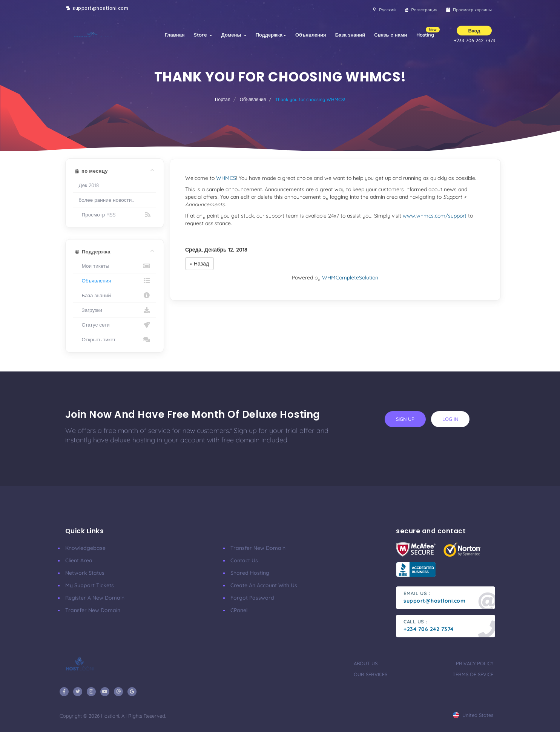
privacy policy (475, 663)
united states (473, 715)
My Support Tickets (90, 585)
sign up (405, 419)
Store (203, 35)
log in (450, 419)
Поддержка (271, 35)
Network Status (85, 573)
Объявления (311, 35)
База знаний (350, 35)
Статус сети (115, 325)
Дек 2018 (89, 185)
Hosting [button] (427, 32)
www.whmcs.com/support (435, 216)
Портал (223, 99)
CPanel (239, 610)
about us (366, 663)
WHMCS (226, 178)
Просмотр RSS (115, 215)
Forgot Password (252, 598)
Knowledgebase (85, 548)
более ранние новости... (107, 200)
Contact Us (244, 560)
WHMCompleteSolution (350, 278)
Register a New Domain (95, 598)
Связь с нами (390, 35)
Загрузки (115, 310)
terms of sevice (473, 674)
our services (371, 674)
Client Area (79, 560)
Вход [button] (474, 31)
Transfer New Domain (93, 610)
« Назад (199, 264)
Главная (175, 35)
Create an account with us (264, 585)
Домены (234, 35)
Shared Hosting (250, 573)
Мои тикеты (115, 266)
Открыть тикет (115, 339)
